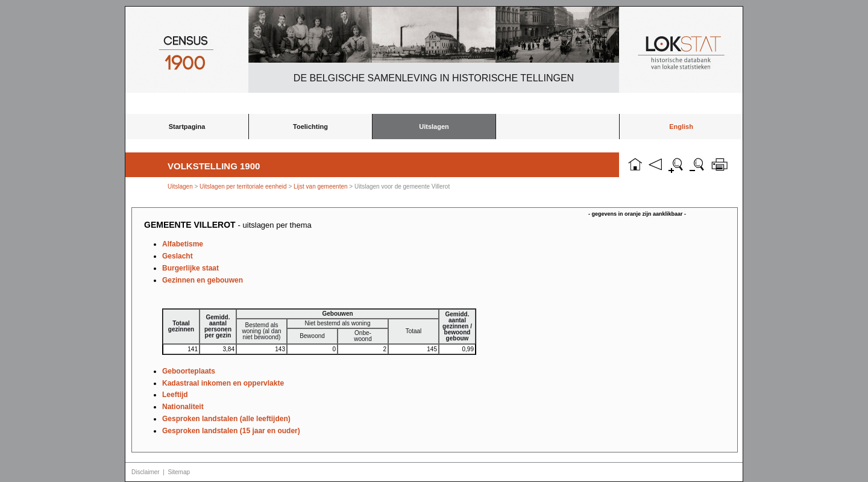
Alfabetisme (183, 244)
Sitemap (179, 472)
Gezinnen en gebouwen (203, 280)
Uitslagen (434, 127)
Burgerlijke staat (190, 268)
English (681, 127)
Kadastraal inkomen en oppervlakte (223, 383)
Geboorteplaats (189, 371)
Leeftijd (175, 395)
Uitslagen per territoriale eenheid (244, 186)
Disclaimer (146, 472)
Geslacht (178, 256)
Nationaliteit (183, 407)
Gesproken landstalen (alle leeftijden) (226, 419)
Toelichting (310, 127)
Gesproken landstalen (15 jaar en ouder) (231, 431)
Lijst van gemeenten (321, 186)
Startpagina (187, 127)
